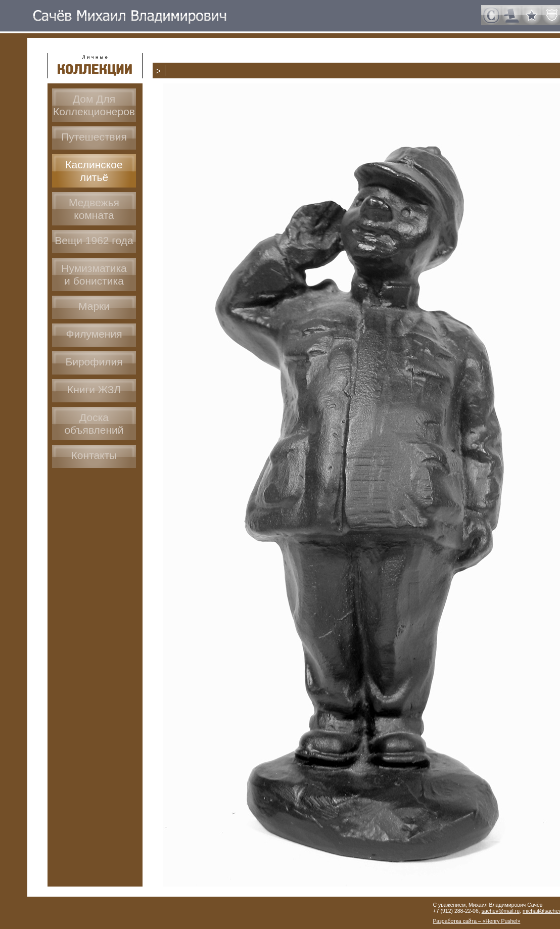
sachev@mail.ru (501, 911)
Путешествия (94, 137)
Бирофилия (94, 362)
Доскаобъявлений (94, 424)
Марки (94, 306)
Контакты (94, 455)
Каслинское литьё (94, 171)
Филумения (94, 334)
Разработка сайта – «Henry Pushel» (477, 921)
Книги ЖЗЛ (94, 389)
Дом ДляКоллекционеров (94, 105)
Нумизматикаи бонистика (94, 274)
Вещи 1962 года (94, 240)
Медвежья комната (94, 209)
